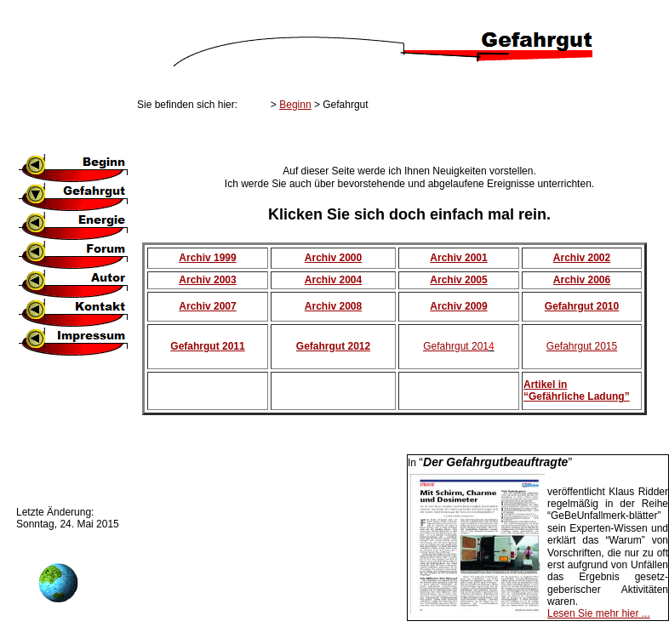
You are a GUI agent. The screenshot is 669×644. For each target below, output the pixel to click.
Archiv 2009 (458, 306)
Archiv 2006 (582, 280)
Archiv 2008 (333, 306)
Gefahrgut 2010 (582, 306)
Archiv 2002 (582, 258)
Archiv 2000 (333, 258)
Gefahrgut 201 (456, 346)
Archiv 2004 (333, 280)
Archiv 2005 (458, 280)
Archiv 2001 (458, 258)
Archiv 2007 (207, 306)
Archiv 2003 (207, 280)
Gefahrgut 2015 (582, 346)
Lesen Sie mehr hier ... (599, 613)
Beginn (295, 105)
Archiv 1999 (207, 258)
